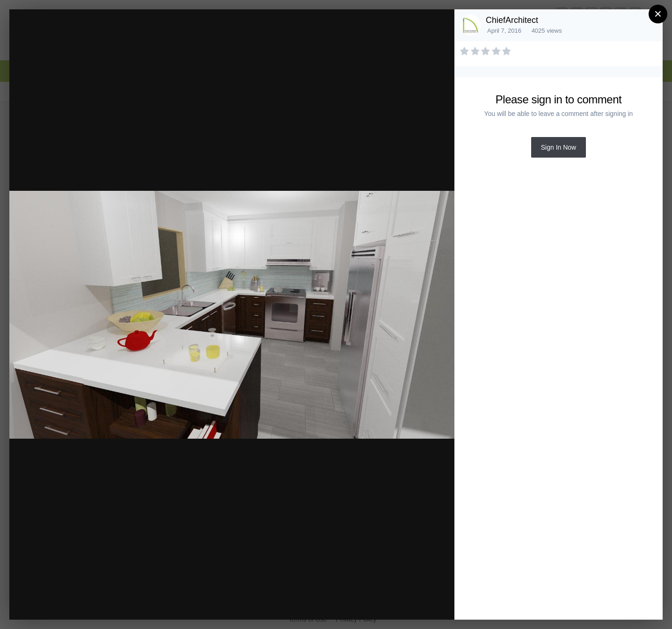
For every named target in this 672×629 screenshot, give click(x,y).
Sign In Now (559, 147)
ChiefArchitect (512, 20)
